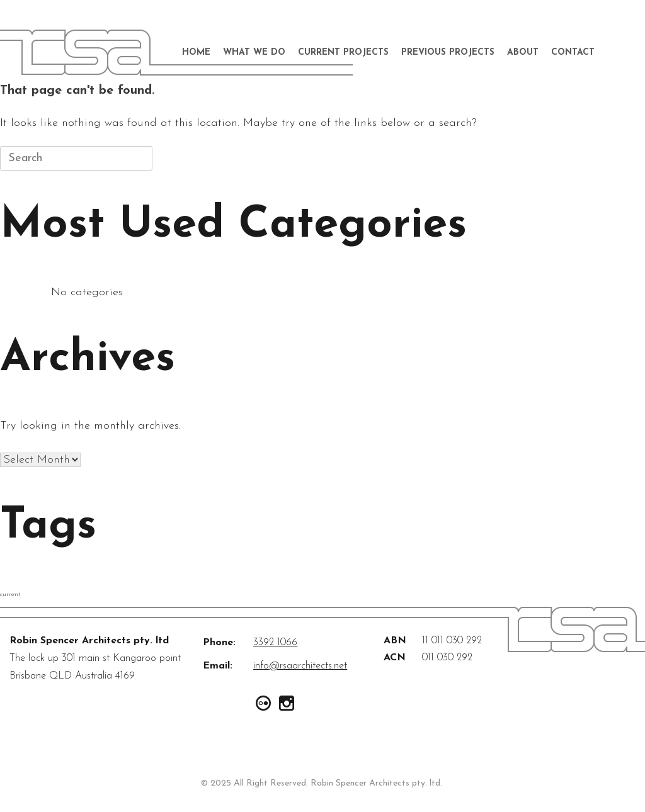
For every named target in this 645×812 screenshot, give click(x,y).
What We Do (254, 53)
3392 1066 (275, 643)
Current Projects (343, 53)
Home (196, 53)
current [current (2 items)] (10, 595)
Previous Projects (448, 53)
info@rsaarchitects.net (300, 666)
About (523, 53)
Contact (573, 53)
